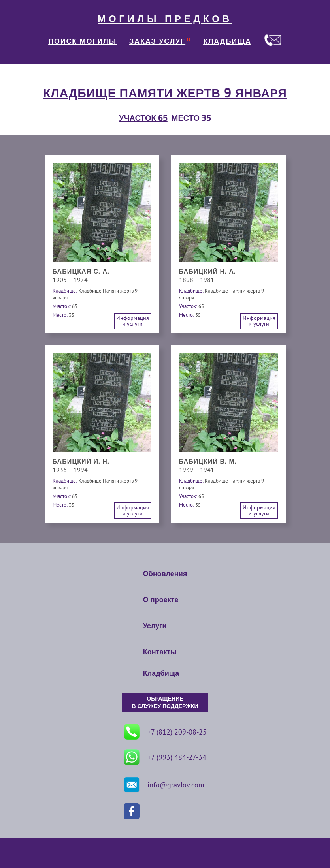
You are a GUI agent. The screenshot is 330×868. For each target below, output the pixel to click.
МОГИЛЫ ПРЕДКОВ (165, 19)
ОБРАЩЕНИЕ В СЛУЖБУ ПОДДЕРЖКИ (165, 703)
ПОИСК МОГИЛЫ (82, 41)
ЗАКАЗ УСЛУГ (157, 41)
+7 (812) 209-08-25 (165, 732)
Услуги (155, 626)
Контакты (160, 652)
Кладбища (161, 673)
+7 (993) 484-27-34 (165, 757)
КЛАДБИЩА (227, 41)
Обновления (165, 574)
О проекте (161, 600)
